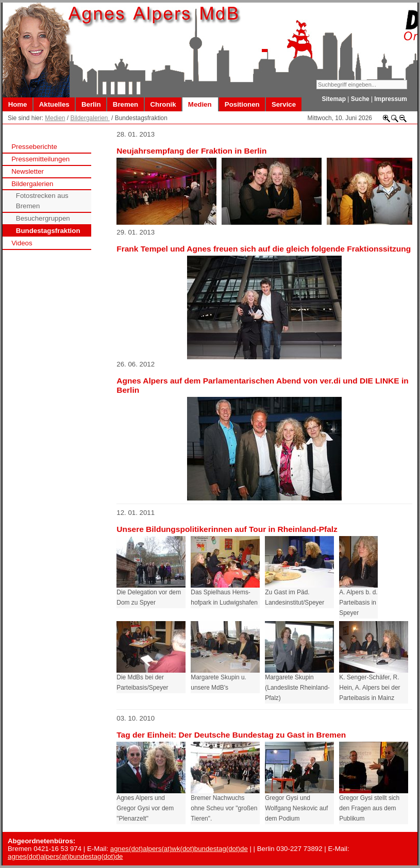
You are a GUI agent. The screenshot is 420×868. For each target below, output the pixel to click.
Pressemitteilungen (40, 159)
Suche (360, 99)
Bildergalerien (90, 118)
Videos (22, 243)
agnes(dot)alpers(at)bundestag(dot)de (65, 856)
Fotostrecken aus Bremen (42, 201)
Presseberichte (34, 147)
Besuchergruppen (43, 218)
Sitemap (334, 99)
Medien (55, 118)
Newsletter (28, 171)
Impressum (391, 99)
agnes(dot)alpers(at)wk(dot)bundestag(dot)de (179, 849)
